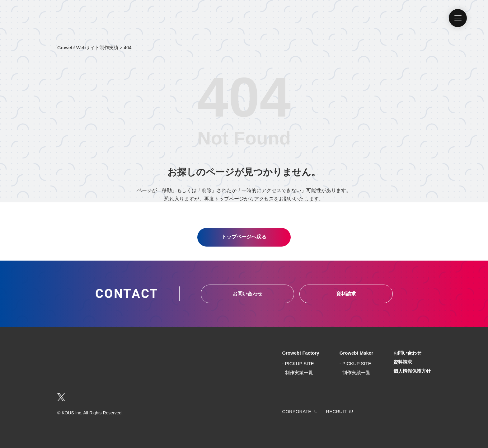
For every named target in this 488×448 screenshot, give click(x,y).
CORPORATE (297, 411)
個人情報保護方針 (412, 371)
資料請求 (346, 294)
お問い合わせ (247, 294)
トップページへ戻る (244, 237)
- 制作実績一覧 (297, 373)
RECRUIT (336, 411)
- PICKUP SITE (298, 363)
